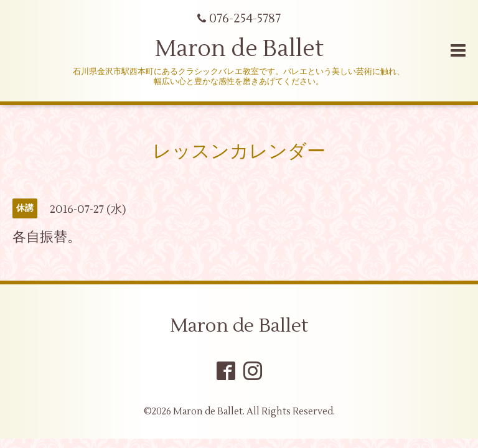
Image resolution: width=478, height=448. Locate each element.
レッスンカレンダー (239, 152)
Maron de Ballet (239, 49)
